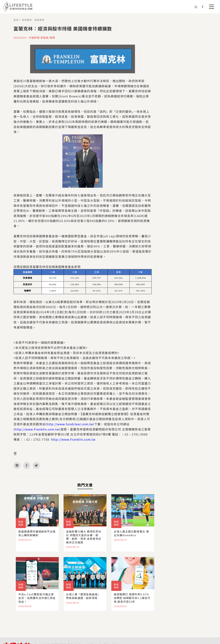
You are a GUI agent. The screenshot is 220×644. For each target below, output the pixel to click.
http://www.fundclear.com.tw (70, 424)
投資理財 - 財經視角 (33, 20)
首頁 (16, 20)
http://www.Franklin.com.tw (37, 429)
